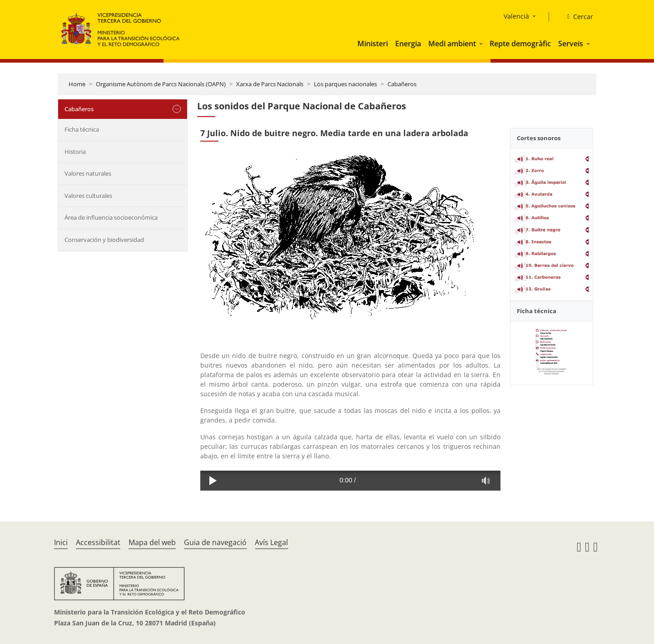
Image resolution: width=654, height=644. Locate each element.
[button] (482, 44)
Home (77, 84)
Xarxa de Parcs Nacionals (270, 84)
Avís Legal (271, 542)
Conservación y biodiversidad (104, 240)
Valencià (516, 16)
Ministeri (373, 44)
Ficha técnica (82, 129)
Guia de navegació (215, 542)
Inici (61, 542)
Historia (75, 152)
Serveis (571, 44)
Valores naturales (88, 173)
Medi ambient (452, 44)
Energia (408, 44)
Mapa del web (152, 542)
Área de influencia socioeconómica (111, 217)
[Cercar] (577, 17)
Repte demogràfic (520, 44)
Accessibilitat (98, 542)
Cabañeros (402, 84)
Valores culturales (88, 196)
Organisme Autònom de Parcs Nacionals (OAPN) (161, 84)
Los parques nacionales (345, 84)
